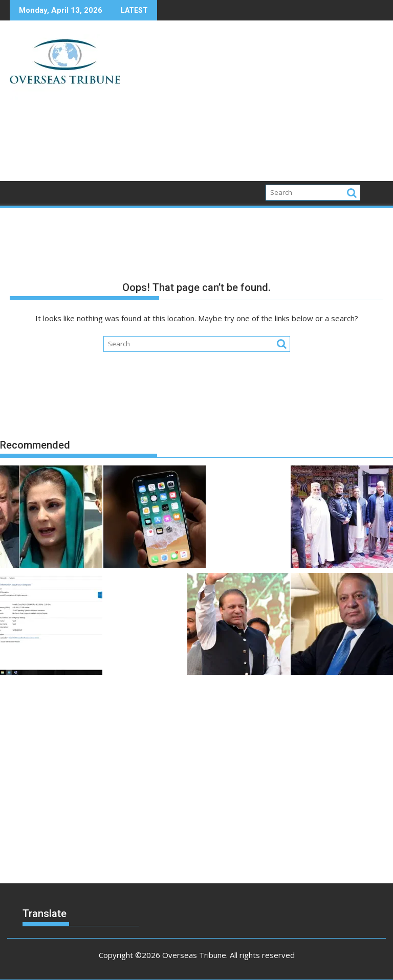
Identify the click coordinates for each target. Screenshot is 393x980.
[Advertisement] (256, 105)
